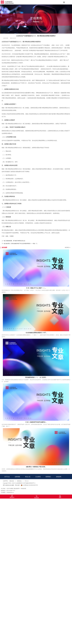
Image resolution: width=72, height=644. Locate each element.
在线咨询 (59, 477)
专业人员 (28, 477)
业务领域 (17, 477)
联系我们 (48, 477)
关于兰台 (7, 477)
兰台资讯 (38, 477)
